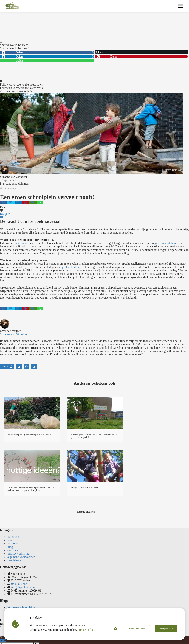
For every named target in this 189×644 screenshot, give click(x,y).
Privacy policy (86, 630)
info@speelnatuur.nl (23, 587)
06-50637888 (19, 584)
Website (7, 367)
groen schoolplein (165, 243)
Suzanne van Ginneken (14, 177)
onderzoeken (22, 243)
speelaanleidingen (72, 267)
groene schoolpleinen (16, 184)
